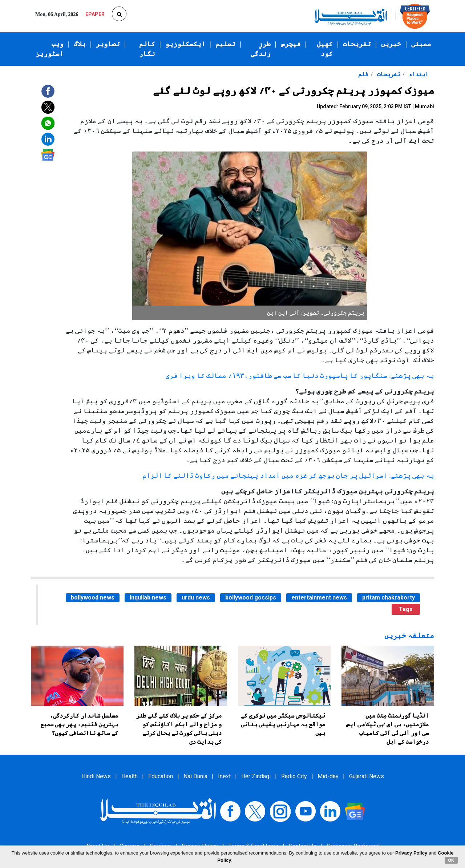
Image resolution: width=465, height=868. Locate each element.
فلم (363, 74)
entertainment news (319, 597)
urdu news (196, 597)
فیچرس (291, 44)
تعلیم (225, 44)
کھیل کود (325, 49)
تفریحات (357, 44)
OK (451, 860)
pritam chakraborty (389, 597)
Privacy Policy (411, 853)
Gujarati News (367, 776)
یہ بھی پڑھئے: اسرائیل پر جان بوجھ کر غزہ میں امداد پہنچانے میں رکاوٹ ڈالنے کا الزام (288, 476)
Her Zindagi (256, 776)
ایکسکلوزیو (185, 44)
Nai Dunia (195, 776)
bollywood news (93, 597)
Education (161, 776)
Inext (224, 776)
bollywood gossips (251, 597)
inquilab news (148, 597)
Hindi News (96, 776)
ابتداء (418, 74)
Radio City (294, 776)
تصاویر (108, 44)
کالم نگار (147, 49)
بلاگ (80, 44)
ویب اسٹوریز (50, 49)
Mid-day (328, 776)
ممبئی (421, 44)
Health (130, 776)
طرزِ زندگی (261, 49)
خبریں (391, 44)
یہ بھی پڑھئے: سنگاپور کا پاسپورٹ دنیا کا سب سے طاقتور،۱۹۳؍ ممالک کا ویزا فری (300, 376)
